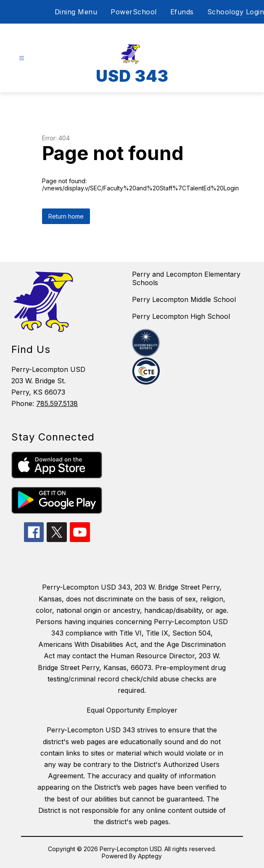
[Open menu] (22, 58)
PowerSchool (134, 12)
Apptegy (150, 856)
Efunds (182, 12)
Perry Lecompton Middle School (184, 299)
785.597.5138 (57, 403)
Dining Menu (76, 12)
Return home (66, 216)
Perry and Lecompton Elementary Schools (186, 278)
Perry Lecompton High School (181, 316)
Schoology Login (236, 12)
